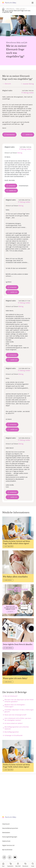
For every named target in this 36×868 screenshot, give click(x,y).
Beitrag (20, 153)
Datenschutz (6, 841)
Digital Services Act (8, 845)
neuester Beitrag (28, 84)
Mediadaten (6, 833)
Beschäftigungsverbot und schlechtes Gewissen (17, 728)
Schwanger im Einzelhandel (14, 735)
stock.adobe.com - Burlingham (30, 34)
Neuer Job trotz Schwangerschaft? (16, 715)
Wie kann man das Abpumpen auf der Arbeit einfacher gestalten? (19, 701)
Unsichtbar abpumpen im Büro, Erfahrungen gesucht (19, 711)
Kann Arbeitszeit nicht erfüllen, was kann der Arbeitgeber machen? (18, 719)
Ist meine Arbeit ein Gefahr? (14, 723)
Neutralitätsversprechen (10, 828)
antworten (12, 186)
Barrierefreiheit (7, 850)
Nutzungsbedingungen (10, 837)
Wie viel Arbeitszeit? (11, 696)
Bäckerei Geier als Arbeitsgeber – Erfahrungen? (15, 706)
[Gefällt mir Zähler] (28, 135)
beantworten (11, 135)
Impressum (6, 824)
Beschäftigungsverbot (12, 732)
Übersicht (8, 84)
